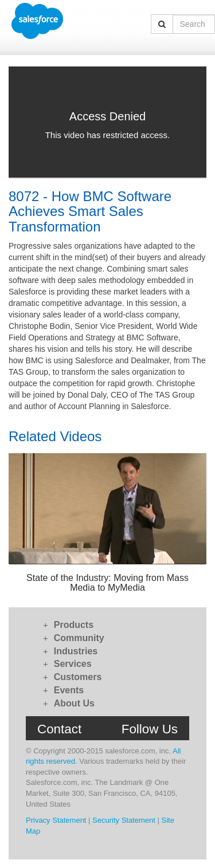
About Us (74, 703)
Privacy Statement (56, 820)
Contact (59, 729)
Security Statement (124, 820)
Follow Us (150, 729)
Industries (76, 651)
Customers (78, 677)
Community (79, 638)
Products (74, 625)
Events (69, 690)
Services (73, 664)
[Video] (107, 122)
